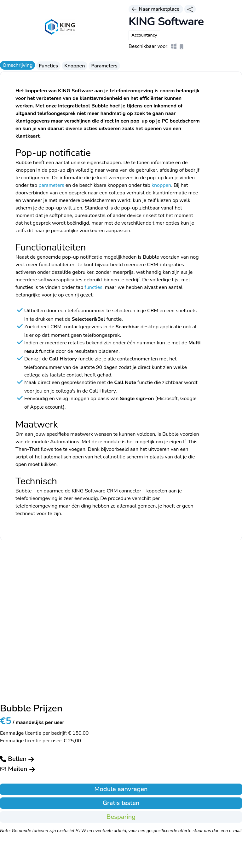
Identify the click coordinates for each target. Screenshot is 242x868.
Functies (48, 66)
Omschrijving (17, 65)
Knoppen (75, 66)
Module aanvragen (121, 789)
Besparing (121, 817)
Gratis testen (121, 803)
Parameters (104, 66)
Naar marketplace (156, 9)
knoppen (161, 185)
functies (94, 287)
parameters (51, 185)
